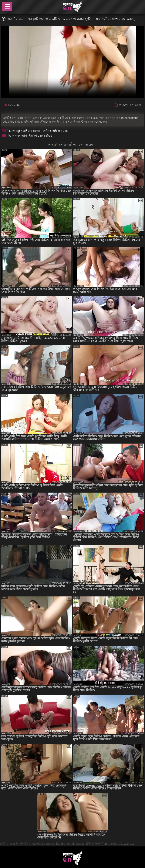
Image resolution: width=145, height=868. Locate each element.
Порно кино (109, 844)
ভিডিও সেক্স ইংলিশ (12, 844)
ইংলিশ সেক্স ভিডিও (41, 136)
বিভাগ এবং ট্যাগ (17, 136)
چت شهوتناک (126, 844)
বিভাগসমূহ (14, 131)
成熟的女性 (93, 844)
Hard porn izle (46, 844)
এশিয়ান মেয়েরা (32, 131)
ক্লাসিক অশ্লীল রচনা (55, 131)
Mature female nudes (70, 844)
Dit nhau (30, 844)
